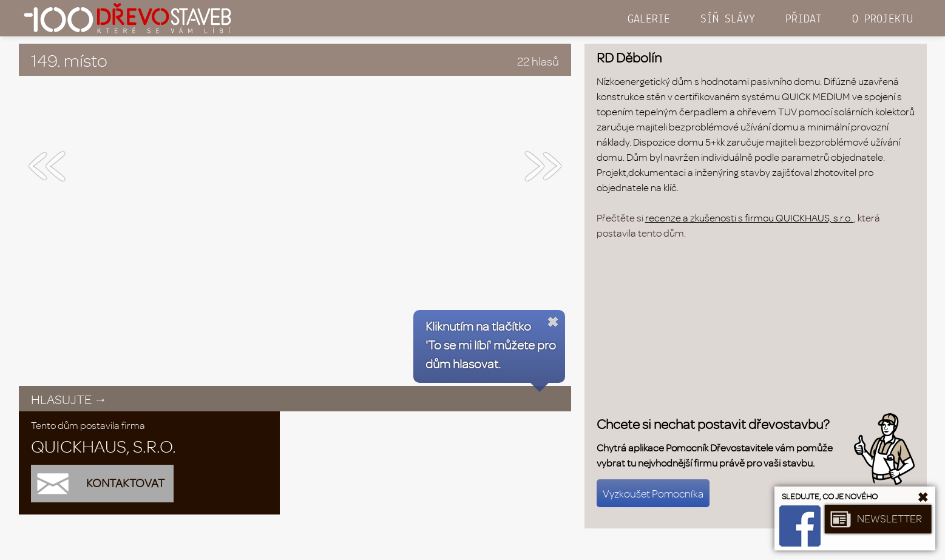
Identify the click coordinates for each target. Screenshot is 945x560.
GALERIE (649, 19)
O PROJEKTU (882, 19)
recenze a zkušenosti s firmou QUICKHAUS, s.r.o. (750, 218)
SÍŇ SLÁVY (728, 19)
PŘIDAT (804, 19)
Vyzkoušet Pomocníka (653, 493)
